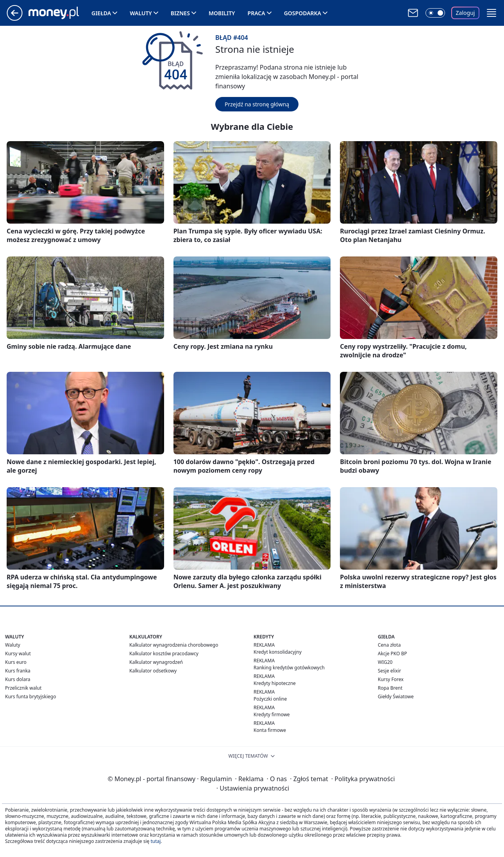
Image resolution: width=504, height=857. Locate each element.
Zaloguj (466, 13)
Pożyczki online (270, 699)
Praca (256, 13)
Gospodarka (303, 13)
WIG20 (385, 662)
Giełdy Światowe (396, 697)
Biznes (180, 13)
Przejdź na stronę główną (257, 104)
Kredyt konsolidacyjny (278, 652)
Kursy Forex (391, 679)
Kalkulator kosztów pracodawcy (164, 654)
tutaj (155, 841)
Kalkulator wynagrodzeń (156, 662)
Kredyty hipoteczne (275, 683)
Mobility (222, 13)
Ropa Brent (390, 688)
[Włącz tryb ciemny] (435, 13)
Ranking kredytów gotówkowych (289, 668)
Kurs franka (18, 671)
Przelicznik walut (23, 688)
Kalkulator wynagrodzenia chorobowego (174, 645)
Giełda (101, 13)
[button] (491, 13)
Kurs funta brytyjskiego (30, 697)
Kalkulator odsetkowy (153, 671)
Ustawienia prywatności (253, 788)
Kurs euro (16, 662)
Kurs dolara (18, 679)
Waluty (141, 13)
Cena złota (389, 645)
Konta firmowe (270, 730)
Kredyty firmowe (272, 714)
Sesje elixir (389, 671)
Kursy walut (18, 654)
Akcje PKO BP (392, 654)
